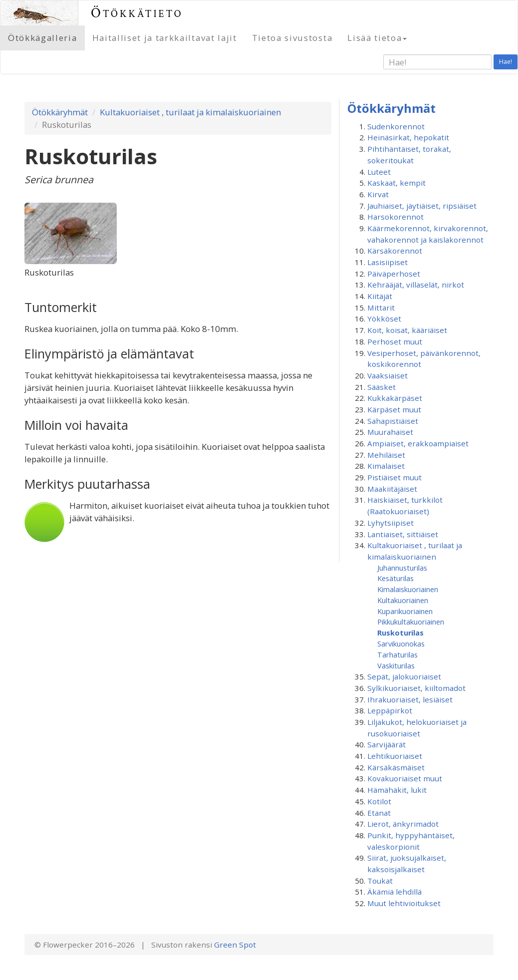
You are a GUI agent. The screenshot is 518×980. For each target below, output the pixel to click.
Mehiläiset (386, 455)
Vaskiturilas (396, 665)
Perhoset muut (395, 341)
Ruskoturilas (400, 633)
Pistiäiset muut (394, 477)
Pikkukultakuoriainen (411, 622)
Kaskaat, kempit (396, 183)
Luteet (379, 172)
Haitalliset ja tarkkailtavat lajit (165, 38)
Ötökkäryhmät (60, 112)
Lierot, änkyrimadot (403, 824)
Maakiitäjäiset (392, 489)
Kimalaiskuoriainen (408, 589)
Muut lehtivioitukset (404, 903)
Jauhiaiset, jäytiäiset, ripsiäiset (422, 206)
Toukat (380, 881)
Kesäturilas (395, 578)
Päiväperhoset (394, 274)
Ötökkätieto (137, 13)
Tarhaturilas (397, 654)
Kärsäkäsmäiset (396, 767)
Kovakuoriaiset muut (405, 778)
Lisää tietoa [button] (377, 38)
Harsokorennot (395, 217)
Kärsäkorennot (395, 251)
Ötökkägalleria (43, 38)
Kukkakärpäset (395, 398)
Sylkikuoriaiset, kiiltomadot (416, 688)
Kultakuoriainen (403, 600)
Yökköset (384, 319)
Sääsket (382, 387)
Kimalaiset (386, 466)
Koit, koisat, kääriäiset (407, 330)
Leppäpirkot (390, 710)
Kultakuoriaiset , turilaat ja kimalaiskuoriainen (190, 112)
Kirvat (378, 194)
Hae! (506, 62)
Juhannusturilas (402, 568)
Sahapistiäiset (393, 421)
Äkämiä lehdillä (394, 892)
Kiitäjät (380, 296)
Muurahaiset (390, 432)
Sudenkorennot (396, 126)
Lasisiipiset (388, 262)
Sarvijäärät (387, 744)
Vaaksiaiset (388, 375)
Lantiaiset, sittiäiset (403, 534)
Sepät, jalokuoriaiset (404, 676)
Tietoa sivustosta (292, 38)
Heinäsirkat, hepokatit (408, 137)
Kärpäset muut (394, 409)
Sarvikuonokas (401, 644)
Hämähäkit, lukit (397, 790)
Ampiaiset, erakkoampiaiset (418, 443)
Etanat (379, 813)
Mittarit (381, 308)
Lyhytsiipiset (390, 523)
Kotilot (379, 801)
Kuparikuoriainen (405, 611)
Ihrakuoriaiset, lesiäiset (410, 699)
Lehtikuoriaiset (395, 756)
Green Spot (235, 945)
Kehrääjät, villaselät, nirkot (416, 285)
